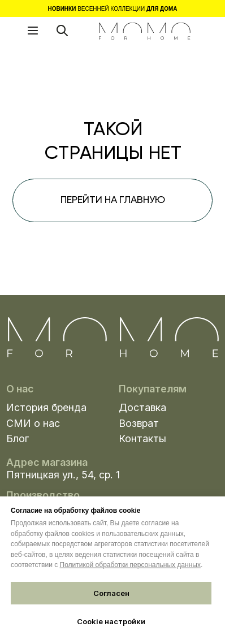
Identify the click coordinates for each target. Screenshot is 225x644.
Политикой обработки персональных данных (130, 565)
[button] (33, 31)
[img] (144, 32)
